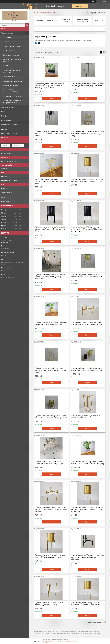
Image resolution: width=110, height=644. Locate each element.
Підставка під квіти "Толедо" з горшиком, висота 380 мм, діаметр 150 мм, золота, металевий (87, 509)
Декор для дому (66, 20)
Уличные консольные (11, 85)
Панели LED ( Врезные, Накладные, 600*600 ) (11, 91)
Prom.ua (65, 640)
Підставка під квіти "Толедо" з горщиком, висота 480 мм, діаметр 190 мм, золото (87, 180)
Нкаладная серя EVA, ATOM (12, 96)
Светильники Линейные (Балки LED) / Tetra (12, 71)
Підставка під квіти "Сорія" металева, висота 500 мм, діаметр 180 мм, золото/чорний (50, 370)
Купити (51, 98)
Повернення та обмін (9, 133)
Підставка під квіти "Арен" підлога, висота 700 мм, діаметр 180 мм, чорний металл (87, 85)
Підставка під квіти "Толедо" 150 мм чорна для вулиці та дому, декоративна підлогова (88, 557)
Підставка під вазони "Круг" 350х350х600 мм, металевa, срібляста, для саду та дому (88, 463)
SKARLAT (6, 66)
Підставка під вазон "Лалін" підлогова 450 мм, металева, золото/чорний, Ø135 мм (87, 369)
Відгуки (4, 111)
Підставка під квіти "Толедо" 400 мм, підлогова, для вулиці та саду (49, 604)
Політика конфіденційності (68, 642)
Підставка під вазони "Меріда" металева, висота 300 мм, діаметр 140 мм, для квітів (51, 417)
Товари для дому (9, 51)
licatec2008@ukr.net (8, 277)
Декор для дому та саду (11, 55)
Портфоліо (5, 116)
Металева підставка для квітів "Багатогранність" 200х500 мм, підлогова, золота (51, 181)
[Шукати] (27, 25)
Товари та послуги (8, 33)
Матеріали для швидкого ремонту (12, 60)
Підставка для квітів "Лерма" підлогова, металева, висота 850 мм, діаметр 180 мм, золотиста (51, 277)
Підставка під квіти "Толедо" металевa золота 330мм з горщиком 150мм (50, 556)
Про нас (4, 129)
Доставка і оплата (8, 107)
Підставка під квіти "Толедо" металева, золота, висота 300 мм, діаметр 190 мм (87, 323)
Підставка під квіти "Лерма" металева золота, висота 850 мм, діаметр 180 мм (87, 276)
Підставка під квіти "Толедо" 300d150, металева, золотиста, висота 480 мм (86, 604)
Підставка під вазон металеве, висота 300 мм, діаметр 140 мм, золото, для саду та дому (88, 133)
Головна (39, 20)
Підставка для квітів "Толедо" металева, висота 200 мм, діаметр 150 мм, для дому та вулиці (51, 509)
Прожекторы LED (9, 77)
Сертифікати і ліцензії (9, 125)
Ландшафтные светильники (13, 81)
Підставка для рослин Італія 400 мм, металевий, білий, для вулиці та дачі (49, 463)
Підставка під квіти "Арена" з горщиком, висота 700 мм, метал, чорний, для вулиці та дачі (51, 133)
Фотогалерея (6, 120)
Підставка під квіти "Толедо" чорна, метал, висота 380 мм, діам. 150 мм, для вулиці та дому (87, 229)
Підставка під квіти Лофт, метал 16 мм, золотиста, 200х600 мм (86, 417)
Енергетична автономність (13, 46)
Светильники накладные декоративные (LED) (12, 102)
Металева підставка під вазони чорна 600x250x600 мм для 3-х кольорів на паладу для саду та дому (49, 86)
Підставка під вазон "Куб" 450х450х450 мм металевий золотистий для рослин (51, 323)
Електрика (7, 42)
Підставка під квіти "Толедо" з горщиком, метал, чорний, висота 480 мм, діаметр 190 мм (51, 229)
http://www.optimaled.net (10, 271)
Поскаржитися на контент (51, 642)
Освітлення (7, 37)
